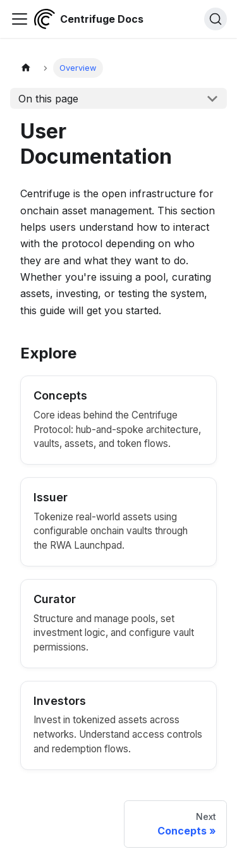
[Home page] (26, 68)
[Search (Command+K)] (216, 19)
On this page (48, 99)
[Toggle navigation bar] (20, 19)
